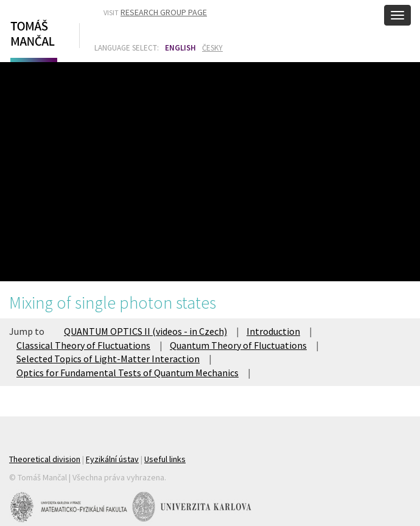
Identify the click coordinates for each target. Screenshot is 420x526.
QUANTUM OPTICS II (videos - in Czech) (145, 331)
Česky (212, 48)
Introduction (273, 331)
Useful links (165, 459)
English (180, 48)
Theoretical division (45, 459)
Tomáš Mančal (32, 38)
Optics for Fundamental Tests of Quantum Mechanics (128, 373)
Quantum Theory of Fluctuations (238, 345)
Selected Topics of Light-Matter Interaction (108, 359)
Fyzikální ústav (112, 459)
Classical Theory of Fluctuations (83, 345)
